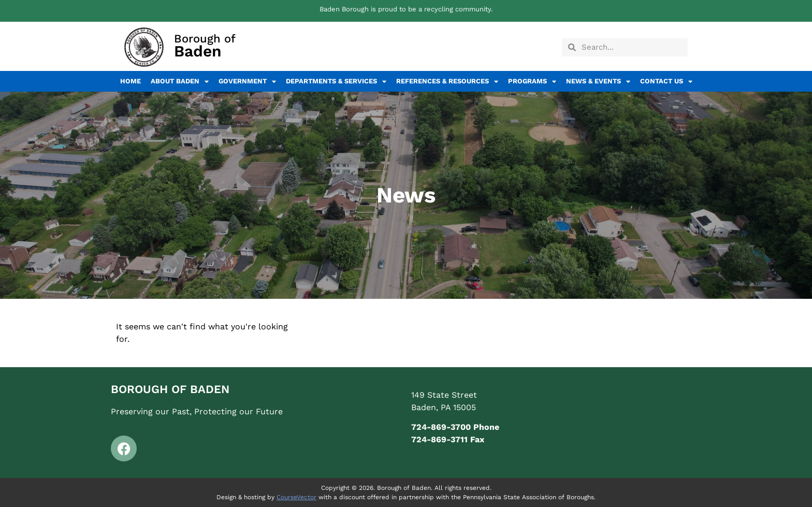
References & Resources (447, 82)
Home (130, 81)
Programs (532, 82)
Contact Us (666, 82)
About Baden (180, 82)
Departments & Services (336, 82)
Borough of (205, 46)
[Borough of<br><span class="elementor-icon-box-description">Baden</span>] (144, 47)
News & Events (598, 82)
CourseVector (296, 497)
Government (247, 82)
